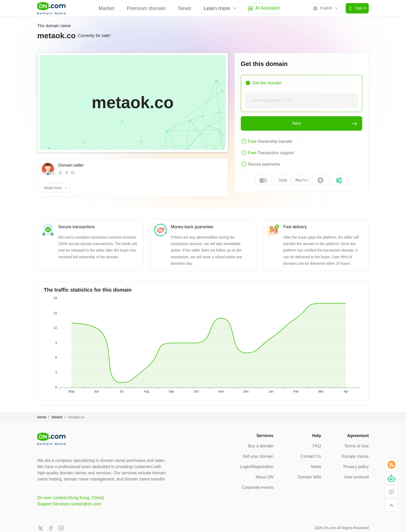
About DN (264, 477)
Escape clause (355, 456)
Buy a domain (261, 446)
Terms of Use (357, 446)
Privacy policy (356, 467)
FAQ (317, 446)
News (185, 8)
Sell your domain (258, 456)
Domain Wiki (309, 477)
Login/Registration (257, 467)
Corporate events (258, 487)
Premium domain (146, 8)
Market (106, 8)
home (42, 417)
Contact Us (311, 456)
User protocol (356, 477)
